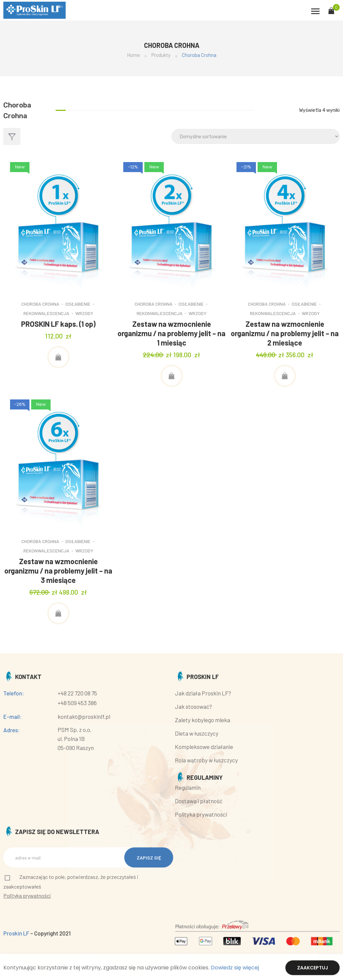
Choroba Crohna (40, 304)
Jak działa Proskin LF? (203, 693)
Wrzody (84, 313)
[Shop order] (256, 136)
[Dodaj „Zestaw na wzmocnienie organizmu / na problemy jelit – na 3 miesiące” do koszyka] (58, 613)
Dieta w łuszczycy (197, 733)
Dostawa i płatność (199, 801)
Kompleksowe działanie (204, 747)
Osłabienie (78, 304)
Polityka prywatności (201, 814)
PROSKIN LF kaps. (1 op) (58, 324)
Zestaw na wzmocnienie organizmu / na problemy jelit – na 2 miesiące (285, 333)
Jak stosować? (193, 706)
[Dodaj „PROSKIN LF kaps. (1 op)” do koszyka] (58, 357)
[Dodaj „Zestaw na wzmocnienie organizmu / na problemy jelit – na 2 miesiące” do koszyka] (285, 376)
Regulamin (188, 787)
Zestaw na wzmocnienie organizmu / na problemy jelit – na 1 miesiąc (171, 333)
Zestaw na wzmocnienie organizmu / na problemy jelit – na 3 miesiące (58, 571)
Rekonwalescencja (46, 313)
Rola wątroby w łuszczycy (206, 760)
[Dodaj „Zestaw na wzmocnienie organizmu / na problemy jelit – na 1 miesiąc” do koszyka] (172, 376)
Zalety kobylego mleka (202, 720)
